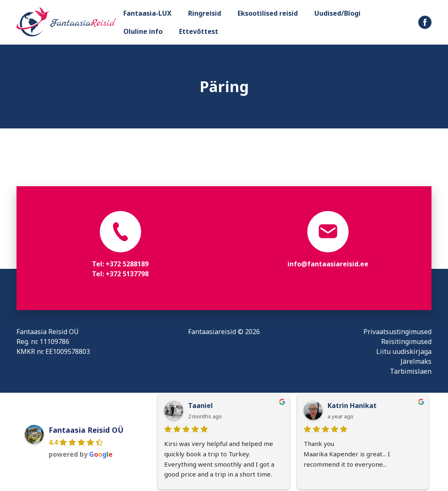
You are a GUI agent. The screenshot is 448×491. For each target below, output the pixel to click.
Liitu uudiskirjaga (404, 351)
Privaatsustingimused (397, 332)
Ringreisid (205, 13)
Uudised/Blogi (337, 13)
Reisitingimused (406, 342)
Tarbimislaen (411, 371)
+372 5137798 (127, 274)
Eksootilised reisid (268, 13)
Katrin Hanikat (352, 406)
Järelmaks (416, 361)
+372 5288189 (127, 264)
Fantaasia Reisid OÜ (86, 430)
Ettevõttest (199, 31)
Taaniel (200, 406)
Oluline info (143, 31)
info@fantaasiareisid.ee (328, 264)
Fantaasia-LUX (147, 13)
